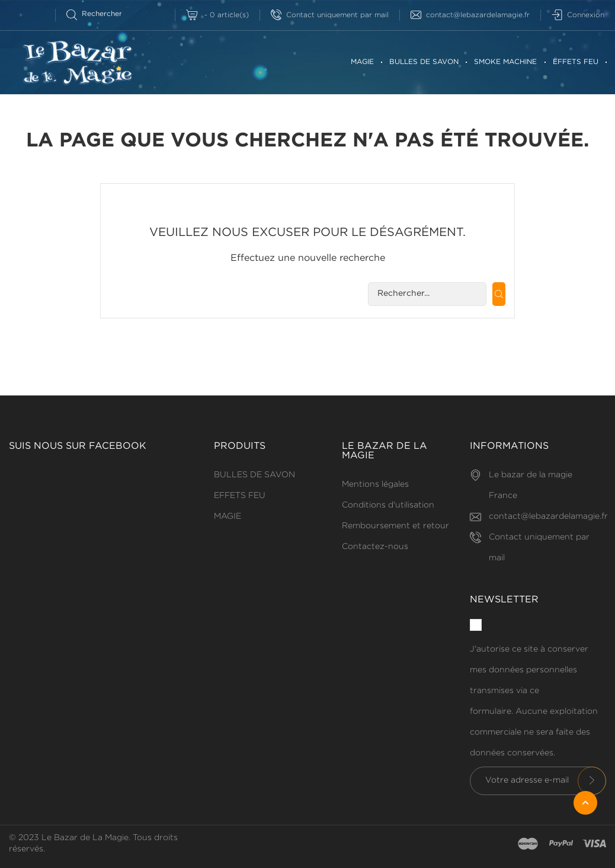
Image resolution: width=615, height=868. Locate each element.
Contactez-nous (375, 547)
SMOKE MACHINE (505, 62)
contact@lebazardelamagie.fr (470, 15)
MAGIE (362, 62)
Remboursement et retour (395, 526)
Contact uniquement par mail (330, 15)
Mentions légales (375, 484)
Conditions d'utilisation (388, 505)
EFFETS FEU (576, 62)
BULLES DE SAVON (424, 62)
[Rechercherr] (99, 14)
